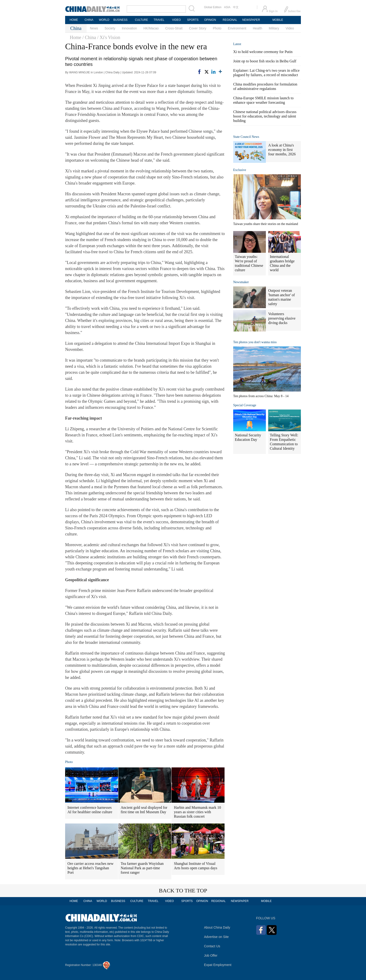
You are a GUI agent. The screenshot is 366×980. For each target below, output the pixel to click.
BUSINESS (121, 20)
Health (257, 28)
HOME (74, 20)
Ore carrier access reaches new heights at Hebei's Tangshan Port (90, 868)
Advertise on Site (216, 937)
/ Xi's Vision (109, 37)
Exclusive (240, 170)
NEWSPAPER (251, 20)
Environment (237, 28)
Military (274, 28)
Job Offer (211, 955)
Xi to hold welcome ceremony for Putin (263, 52)
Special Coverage (245, 405)
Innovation (129, 28)
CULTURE (141, 20)
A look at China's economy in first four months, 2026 (282, 150)
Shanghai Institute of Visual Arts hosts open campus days (196, 866)
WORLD (104, 20)
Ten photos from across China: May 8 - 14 (261, 396)
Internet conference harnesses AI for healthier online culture (90, 810)
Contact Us (212, 946)
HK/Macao (151, 28)
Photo (217, 28)
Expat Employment (218, 965)
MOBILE (278, 20)
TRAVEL (159, 20)
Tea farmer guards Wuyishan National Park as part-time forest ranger (142, 868)
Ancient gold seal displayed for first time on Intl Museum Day (144, 810)
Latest (237, 44)
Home (76, 37)
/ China (89, 37)
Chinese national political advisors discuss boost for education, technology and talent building (265, 116)
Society (110, 28)
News (94, 28)
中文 (236, 7)
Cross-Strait (174, 28)
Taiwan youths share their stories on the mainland (266, 224)
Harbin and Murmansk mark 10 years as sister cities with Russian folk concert (197, 812)
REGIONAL (230, 20)
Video (290, 28)
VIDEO (176, 20)
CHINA (89, 20)
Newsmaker (241, 282)
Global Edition (213, 7)
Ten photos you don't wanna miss (255, 342)
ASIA (227, 7)
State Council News (246, 137)
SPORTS (193, 20)
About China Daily (217, 927)
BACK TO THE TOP (183, 891)
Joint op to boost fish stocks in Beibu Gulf (265, 61)
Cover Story (198, 28)
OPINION (210, 20)
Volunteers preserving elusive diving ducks (282, 318)
